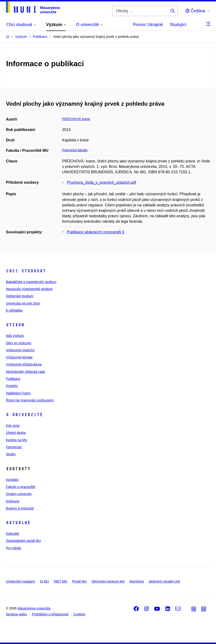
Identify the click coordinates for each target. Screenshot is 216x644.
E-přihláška (14, 310)
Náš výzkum (15, 336)
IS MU (45, 581)
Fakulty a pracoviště (21, 487)
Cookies (80, 614)
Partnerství (14, 447)
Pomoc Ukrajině (148, 25)
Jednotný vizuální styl (164, 581)
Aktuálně (18, 523)
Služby (11, 454)
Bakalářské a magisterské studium (31, 282)
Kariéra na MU (17, 440)
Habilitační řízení (18, 393)
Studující (178, 25)
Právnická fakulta (75, 150)
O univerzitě (24, 415)
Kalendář (13, 534)
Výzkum (15, 325)
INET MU (61, 581)
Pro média (13, 548)
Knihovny (13, 501)
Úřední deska (16, 433)
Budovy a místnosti (20, 508)
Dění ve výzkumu (19, 343)
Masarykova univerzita (34, 608)
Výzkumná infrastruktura (24, 364)
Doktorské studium (20, 296)
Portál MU (79, 581)
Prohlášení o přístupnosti (50, 614)
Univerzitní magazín (21, 581)
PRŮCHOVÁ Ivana (76, 119)
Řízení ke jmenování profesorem (30, 400)
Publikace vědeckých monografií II (96, 232)
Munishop (137, 581)
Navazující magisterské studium (29, 289)
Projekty (12, 386)
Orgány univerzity (19, 494)
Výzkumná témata (19, 357)
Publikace (13, 379)
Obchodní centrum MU (108, 581)
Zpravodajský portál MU (23, 541)
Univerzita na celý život (23, 303)
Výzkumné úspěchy (20, 350)
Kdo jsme (13, 426)
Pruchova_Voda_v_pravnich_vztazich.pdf (102, 182)
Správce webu (16, 614)
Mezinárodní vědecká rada (25, 372)
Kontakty (12, 480)
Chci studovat (26, 271)
